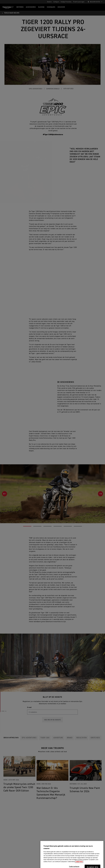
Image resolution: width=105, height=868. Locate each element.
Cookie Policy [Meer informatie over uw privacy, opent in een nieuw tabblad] (79, 866)
